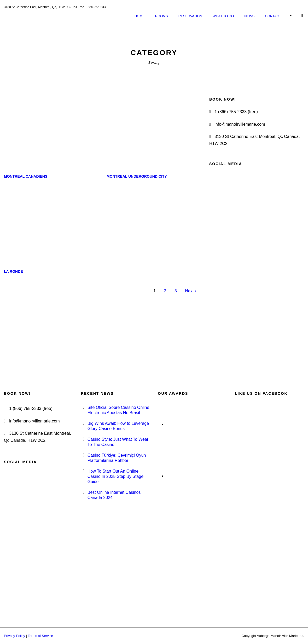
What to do (223, 16)
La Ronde (13, 271)
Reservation (190, 16)
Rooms (162, 16)
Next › (191, 291)
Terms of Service (40, 636)
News (249, 16)
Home (140, 16)
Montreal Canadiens (26, 176)
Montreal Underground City (137, 176)
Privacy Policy (14, 636)
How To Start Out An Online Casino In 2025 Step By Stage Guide (115, 476)
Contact (273, 16)
